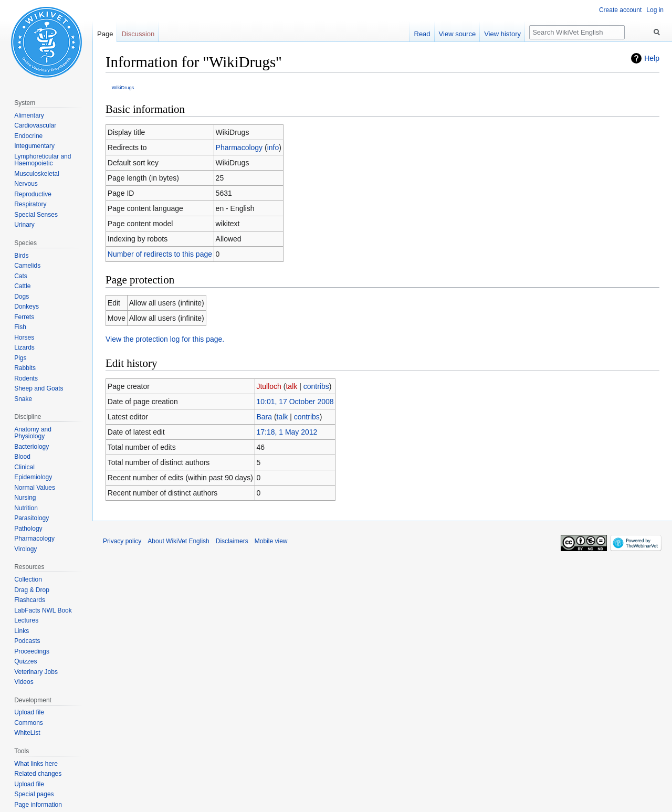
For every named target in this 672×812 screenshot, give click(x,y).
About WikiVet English (178, 541)
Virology (25, 549)
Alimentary (29, 115)
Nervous (26, 184)
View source (458, 34)
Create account (620, 10)
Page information (38, 805)
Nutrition (26, 508)
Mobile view (271, 541)
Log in (655, 10)
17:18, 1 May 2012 (287, 432)
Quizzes (25, 661)
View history (502, 34)
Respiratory (30, 204)
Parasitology (31, 518)
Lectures (26, 620)
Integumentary (34, 146)
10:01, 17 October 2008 (295, 402)
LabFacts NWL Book (43, 610)
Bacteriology (31, 447)
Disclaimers (232, 541)
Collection (28, 579)
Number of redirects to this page (160, 254)
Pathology (28, 529)
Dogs (22, 297)
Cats (21, 276)
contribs (316, 386)
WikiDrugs (123, 87)
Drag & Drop (32, 590)
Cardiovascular (35, 125)
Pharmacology (239, 147)
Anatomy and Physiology (33, 433)
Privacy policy (122, 541)
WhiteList (27, 733)
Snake (23, 399)
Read (422, 34)
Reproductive (33, 194)
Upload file (29, 712)
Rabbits (25, 368)
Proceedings (32, 651)
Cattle (22, 286)
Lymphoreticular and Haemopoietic (43, 160)
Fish (20, 327)
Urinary (24, 225)
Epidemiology (33, 477)
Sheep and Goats (39, 388)
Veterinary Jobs (36, 672)
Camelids (27, 266)
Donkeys (27, 307)
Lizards (24, 347)
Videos (24, 682)
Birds (21, 256)
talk (291, 386)
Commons (29, 723)
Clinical (24, 467)
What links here (36, 764)
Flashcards (30, 600)
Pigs (20, 358)
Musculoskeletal (36, 174)
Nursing (25, 498)
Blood (22, 457)
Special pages (34, 794)
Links (22, 631)
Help (652, 58)
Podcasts (27, 641)
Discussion (138, 34)
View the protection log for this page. (165, 339)
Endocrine (28, 136)
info (273, 147)
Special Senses (36, 215)
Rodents (26, 378)
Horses (24, 338)
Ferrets (24, 317)
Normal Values (35, 488)
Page (105, 34)
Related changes (38, 774)
